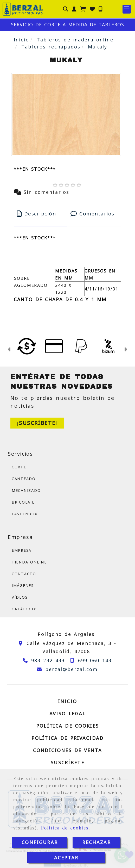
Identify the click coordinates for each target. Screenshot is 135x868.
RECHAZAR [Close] (96, 842)
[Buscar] (66, 9)
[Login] (92, 9)
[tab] (40, 214)
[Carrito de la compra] (83, 9)
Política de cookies (65, 828)
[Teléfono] (43, 660)
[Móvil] (101, 9)
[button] (74, 9)
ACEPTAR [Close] (66, 858)
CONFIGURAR (40, 842)
